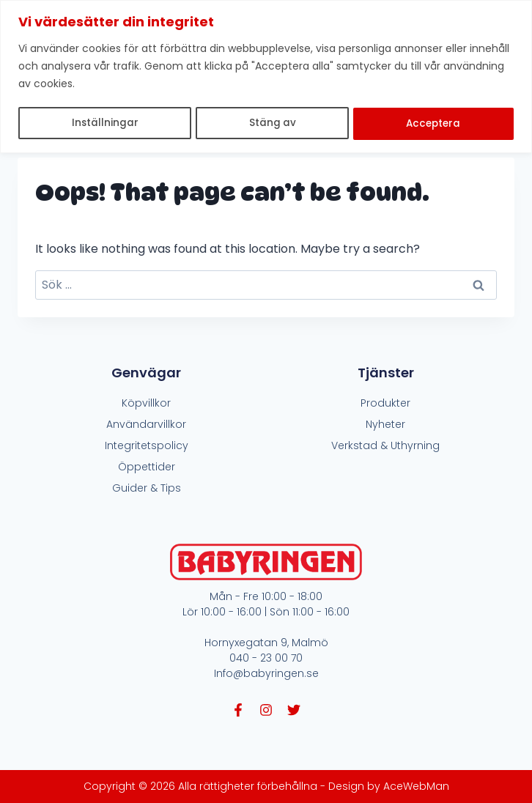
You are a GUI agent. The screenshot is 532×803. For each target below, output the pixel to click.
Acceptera (433, 123)
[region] (266, 76)
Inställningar (104, 123)
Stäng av (271, 123)
